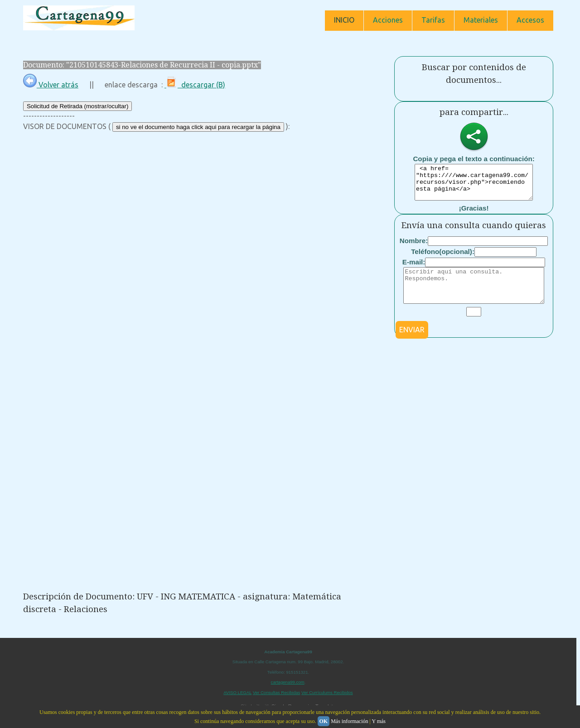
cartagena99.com (288, 682)
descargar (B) (195, 85)
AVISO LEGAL (237, 692)
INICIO (344, 20)
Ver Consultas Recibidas (277, 692)
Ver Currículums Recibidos (327, 692)
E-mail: (414, 269)
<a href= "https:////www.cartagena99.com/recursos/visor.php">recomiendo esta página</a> (474, 186)
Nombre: (414, 247)
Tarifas (433, 20)
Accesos (530, 20)
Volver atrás (51, 85)
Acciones (388, 20)
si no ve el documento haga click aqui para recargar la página (198, 127)
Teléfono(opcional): (443, 258)
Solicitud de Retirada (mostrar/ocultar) (77, 106)
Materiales (481, 20)
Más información (349, 721)
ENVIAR (412, 343)
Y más (379, 721)
